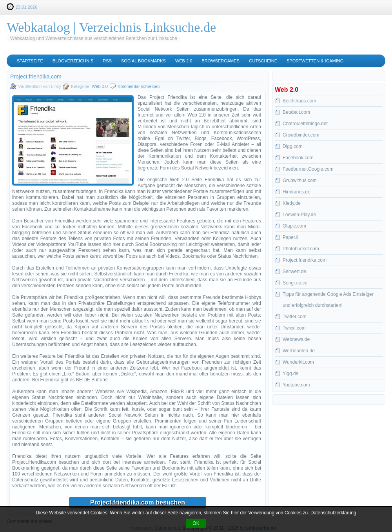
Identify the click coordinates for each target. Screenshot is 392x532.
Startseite (30, 61)
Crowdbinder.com (301, 135)
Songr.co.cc (295, 283)
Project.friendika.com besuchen (138, 502)
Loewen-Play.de (299, 215)
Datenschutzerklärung (333, 513)
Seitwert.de (294, 271)
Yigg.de (290, 373)
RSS (107, 61)
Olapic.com (294, 226)
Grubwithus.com (300, 180)
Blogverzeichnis (73, 61)
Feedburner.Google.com (308, 169)
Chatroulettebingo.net (305, 124)
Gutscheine (263, 61)
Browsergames (220, 61)
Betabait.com (296, 112)
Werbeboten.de (299, 351)
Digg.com (293, 146)
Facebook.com (298, 158)
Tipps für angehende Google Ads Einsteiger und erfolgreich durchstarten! (328, 300)
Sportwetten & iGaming (315, 61)
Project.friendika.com (305, 260)
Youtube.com (296, 385)
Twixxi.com (294, 328)
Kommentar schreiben (139, 86)
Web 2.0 (184, 61)
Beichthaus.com (299, 101)
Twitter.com (295, 317)
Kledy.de (292, 203)
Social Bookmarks (143, 61)
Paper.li (290, 237)
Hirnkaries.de (297, 192)
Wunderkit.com (298, 362)
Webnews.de (296, 339)
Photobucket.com (301, 249)
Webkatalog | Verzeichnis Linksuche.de (111, 27)
